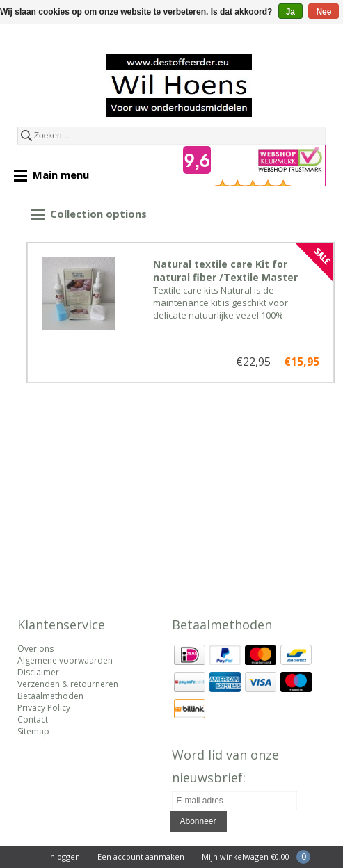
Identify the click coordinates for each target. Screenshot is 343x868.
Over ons (35, 649)
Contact (33, 720)
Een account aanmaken (141, 857)
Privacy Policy (44, 708)
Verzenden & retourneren (68, 684)
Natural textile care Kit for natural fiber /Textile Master (225, 271)
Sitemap (33, 731)
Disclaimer (38, 672)
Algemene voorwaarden (65, 660)
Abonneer (198, 821)
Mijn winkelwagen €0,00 (246, 857)
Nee (324, 12)
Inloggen (64, 857)
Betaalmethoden (50, 696)
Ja (290, 12)
